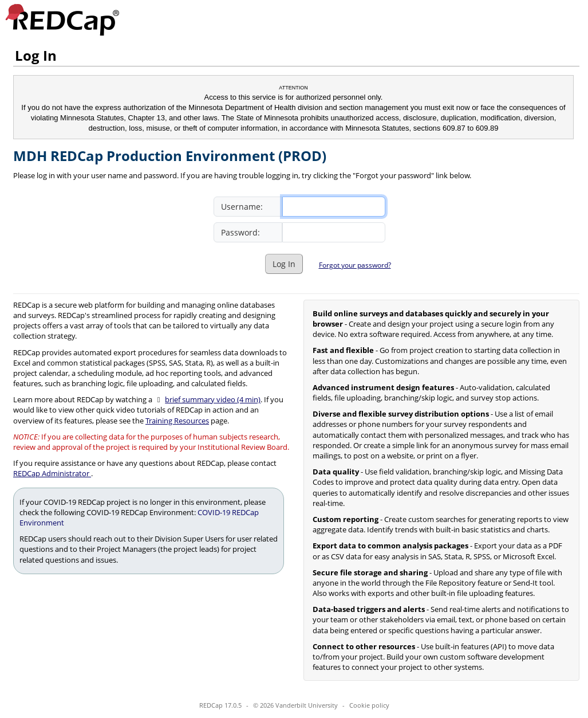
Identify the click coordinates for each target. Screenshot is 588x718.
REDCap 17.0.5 (220, 705)
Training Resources (177, 421)
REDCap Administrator (52, 473)
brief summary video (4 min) (213, 399)
